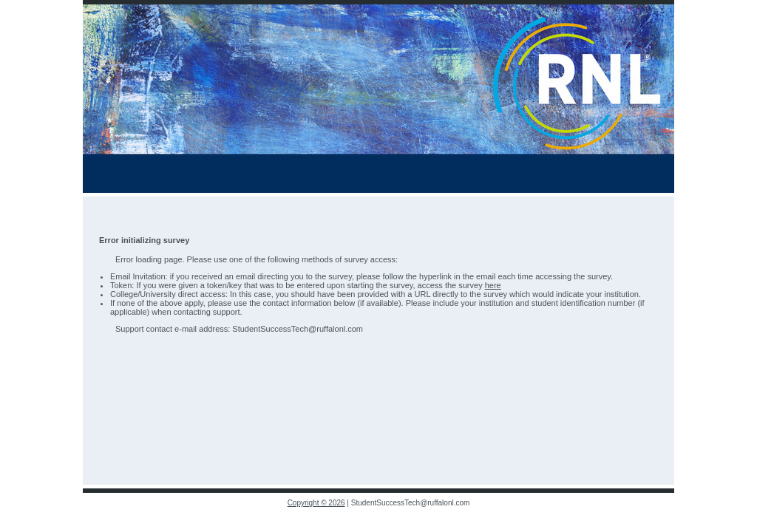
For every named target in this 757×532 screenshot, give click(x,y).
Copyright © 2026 (316, 503)
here (493, 285)
